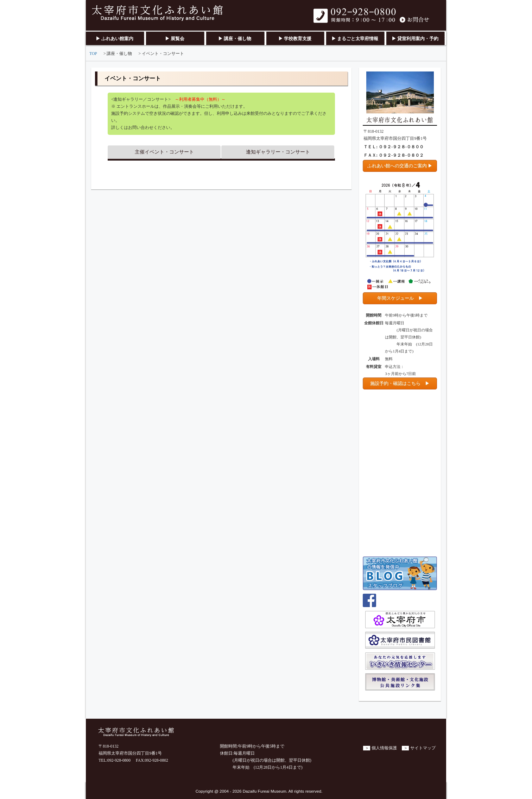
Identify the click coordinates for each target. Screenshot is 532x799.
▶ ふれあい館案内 (115, 39)
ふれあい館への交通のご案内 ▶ (400, 166)
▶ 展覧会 (175, 39)
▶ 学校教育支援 (295, 39)
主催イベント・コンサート (164, 152)
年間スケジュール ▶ (400, 298)
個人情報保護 (384, 748)
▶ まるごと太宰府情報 (355, 39)
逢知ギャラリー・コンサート (278, 152)
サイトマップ (423, 748)
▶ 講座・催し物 (235, 39)
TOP (93, 54)
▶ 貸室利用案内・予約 (415, 39)
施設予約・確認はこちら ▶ (400, 383)
